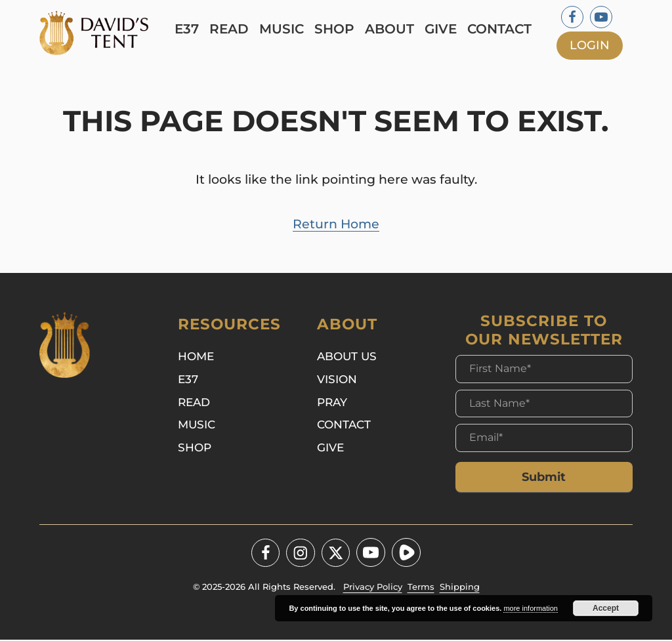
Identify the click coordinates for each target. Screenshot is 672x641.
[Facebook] (572, 17)
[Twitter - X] (336, 554)
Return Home (336, 225)
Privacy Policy (373, 589)
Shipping (460, 589)
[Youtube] (601, 17)
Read (231, 29)
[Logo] (101, 33)
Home (196, 359)
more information (531, 608)
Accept (606, 608)
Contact (501, 29)
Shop (336, 29)
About (391, 29)
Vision (337, 383)
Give (443, 29)
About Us (347, 359)
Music (283, 29)
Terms (421, 589)
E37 (189, 29)
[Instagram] (301, 554)
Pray (332, 406)
